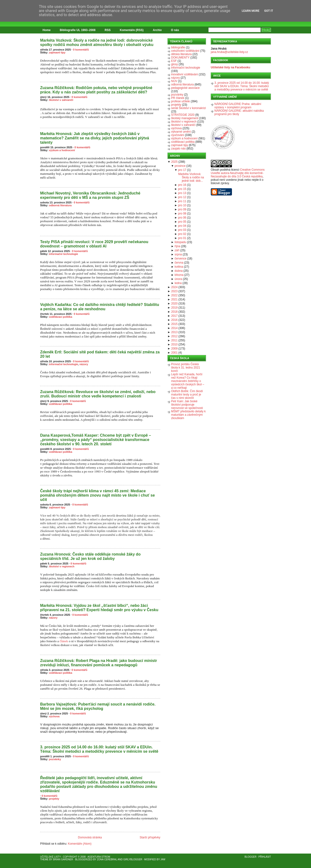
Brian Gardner (63, 859)
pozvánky (55, 759)
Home (47, 30)
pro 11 (182, 201)
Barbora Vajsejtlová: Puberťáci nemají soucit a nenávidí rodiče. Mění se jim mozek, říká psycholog (98, 706)
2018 (174, 312)
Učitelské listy (50, 857)
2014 (174, 328)
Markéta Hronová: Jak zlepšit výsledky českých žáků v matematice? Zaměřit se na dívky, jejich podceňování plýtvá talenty (95, 138)
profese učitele (180, 101)
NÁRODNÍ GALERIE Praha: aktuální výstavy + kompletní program (238, 106)
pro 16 (182, 185)
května (179, 267)
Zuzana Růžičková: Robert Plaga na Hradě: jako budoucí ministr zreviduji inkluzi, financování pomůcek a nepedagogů (99, 663)
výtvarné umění (181, 132)
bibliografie (178, 47)
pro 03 (182, 230)
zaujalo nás (178, 149)
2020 (174, 304)
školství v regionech (62, 566)
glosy (174, 64)
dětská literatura (181, 54)
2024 (174, 287)
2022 (174, 295)
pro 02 (182, 234)
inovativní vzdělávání (184, 74)
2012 (174, 336)
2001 (174, 353)
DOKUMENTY (180, 58)
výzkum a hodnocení (62, 150)
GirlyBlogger (133, 859)
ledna (178, 283)
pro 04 (182, 226)
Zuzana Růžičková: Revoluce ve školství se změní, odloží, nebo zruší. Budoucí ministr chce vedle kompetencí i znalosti (98, 394)
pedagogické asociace (185, 88)
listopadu (180, 242)
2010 (174, 344)
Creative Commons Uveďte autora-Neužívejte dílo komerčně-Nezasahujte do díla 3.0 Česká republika (238, 173)
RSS (108, 30)
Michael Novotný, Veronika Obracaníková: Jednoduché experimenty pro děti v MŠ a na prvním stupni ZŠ (90, 195)
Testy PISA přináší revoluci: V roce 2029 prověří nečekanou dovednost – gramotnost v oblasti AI (94, 244)
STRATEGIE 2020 (183, 115)
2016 (174, 320)
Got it (269, 11)
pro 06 (182, 218)
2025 (174, 162)
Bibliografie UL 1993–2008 (78, 30)
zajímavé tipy (57, 52)
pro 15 (182, 189)
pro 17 (182, 170)
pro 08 (182, 214)
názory (84, 364)
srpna (178, 254)
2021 (174, 299)
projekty (54, 799)
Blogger (251, 857)
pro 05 (182, 222)
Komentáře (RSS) (132, 30)
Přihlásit (265, 857)
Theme (44, 859)
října (177, 246)
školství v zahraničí (61, 100)
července (181, 259)
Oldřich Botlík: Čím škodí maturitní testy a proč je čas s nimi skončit (187, 395)
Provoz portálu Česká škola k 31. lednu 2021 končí (186, 368)
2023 (174, 291)
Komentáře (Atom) (80, 844)
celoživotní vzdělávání (185, 51)
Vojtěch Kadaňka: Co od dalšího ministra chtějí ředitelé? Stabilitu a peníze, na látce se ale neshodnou (100, 307)
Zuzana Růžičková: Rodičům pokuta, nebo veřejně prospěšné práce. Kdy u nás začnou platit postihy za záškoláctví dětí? (96, 90)
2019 (174, 308)
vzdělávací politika (61, 317)
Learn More (251, 11)
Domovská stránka (90, 837)
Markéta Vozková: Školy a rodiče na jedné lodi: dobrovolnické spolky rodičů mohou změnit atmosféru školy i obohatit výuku (97, 42)
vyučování (178, 135)
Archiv (157, 30)
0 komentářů (81, 50)
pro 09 (182, 209)
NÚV (174, 81)
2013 (174, 332)
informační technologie (64, 254)
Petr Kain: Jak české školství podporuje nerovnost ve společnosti (187, 405)
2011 (174, 340)
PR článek (178, 98)
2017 (174, 316)
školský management (185, 118)
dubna (179, 271)
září (177, 250)
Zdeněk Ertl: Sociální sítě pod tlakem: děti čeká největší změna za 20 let (100, 354)
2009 (174, 349)
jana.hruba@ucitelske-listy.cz (229, 52)
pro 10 (182, 205)
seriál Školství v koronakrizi (189, 108)
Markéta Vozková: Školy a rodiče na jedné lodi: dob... (191, 177)
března (179, 275)
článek (64, 641)
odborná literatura (60, 205)
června (179, 263)
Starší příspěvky (150, 837)
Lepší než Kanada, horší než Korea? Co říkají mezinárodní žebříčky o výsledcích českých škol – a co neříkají (188, 381)
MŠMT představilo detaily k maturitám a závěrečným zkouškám (188, 415)
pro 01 (182, 238)
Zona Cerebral (107, 859)
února (178, 279)
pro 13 (182, 193)
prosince (180, 166)
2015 (174, 324)
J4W (163, 859)
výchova (54, 716)
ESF (174, 61)
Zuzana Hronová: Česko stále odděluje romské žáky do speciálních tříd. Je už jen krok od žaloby (90, 556)
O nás (175, 30)
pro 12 (182, 197)
